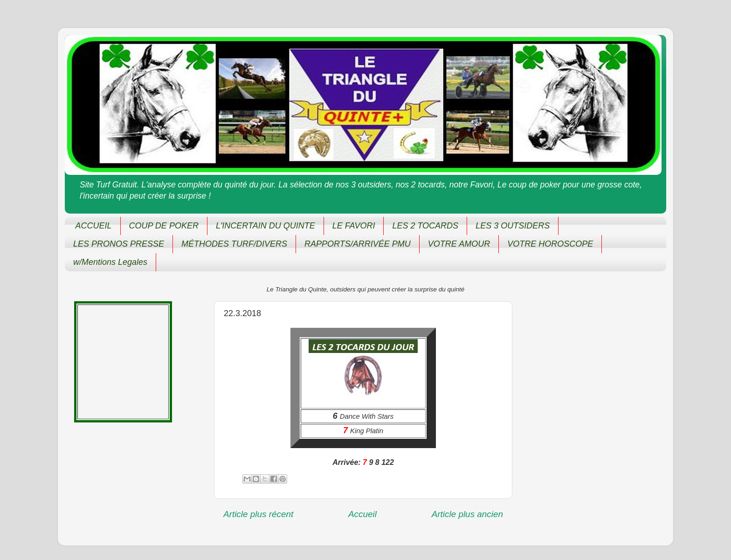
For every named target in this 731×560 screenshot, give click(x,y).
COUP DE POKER (164, 226)
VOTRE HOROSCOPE (550, 244)
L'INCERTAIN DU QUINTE (266, 226)
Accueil (362, 514)
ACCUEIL (94, 226)
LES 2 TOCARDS (425, 226)
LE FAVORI (354, 226)
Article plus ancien (467, 514)
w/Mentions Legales (110, 262)
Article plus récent (258, 514)
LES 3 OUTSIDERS (513, 226)
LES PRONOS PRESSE (119, 244)
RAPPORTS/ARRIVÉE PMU (358, 244)
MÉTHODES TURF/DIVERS (234, 244)
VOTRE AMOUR (459, 244)
